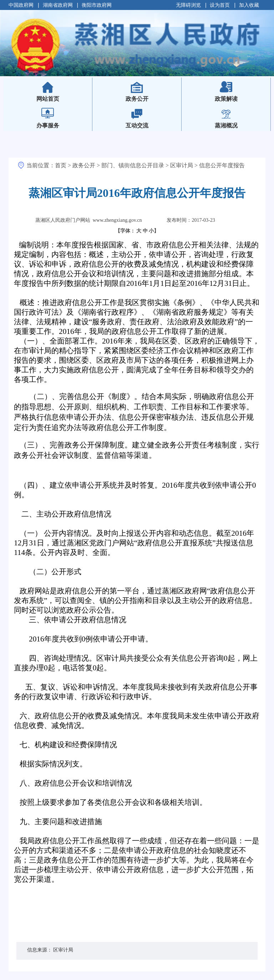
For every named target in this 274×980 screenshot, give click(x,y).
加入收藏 (249, 5)
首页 (61, 165)
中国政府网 (21, 5)
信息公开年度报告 (222, 165)
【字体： (137, 231)
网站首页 (59, 94)
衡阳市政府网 (97, 5)
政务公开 (137, 99)
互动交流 (137, 125)
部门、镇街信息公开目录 (133, 165)
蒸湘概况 (226, 125)
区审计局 (182, 165)
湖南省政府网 (58, 5)
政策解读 (226, 99)
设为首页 (220, 5)
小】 (154, 231)
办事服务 (48, 125)
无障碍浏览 (188, 5)
